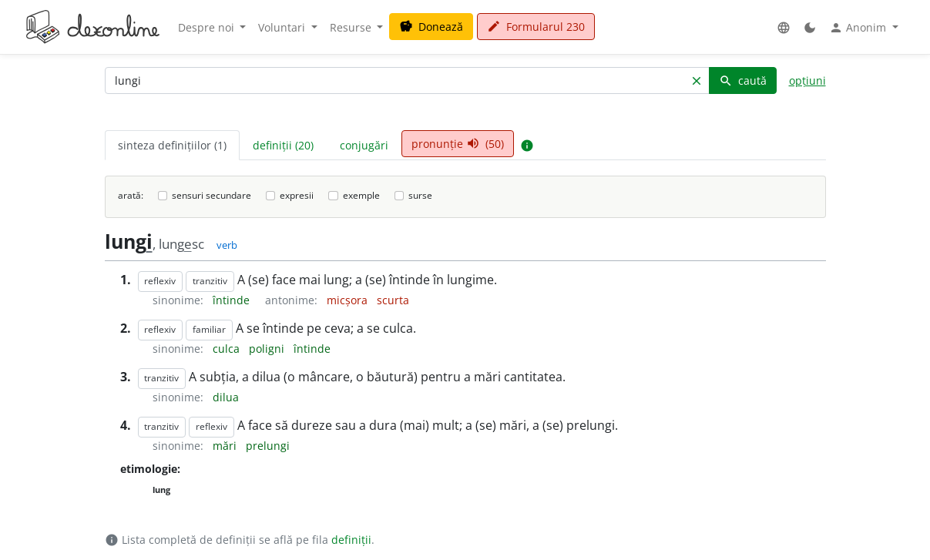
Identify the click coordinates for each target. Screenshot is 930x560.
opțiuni (807, 80)
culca (228, 349)
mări (226, 446)
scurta (393, 300)
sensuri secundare (212, 195)
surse (420, 195)
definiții (351, 540)
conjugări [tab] (364, 145)
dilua (226, 397)
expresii (297, 195)
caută (743, 80)
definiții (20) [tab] (283, 145)
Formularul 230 (536, 27)
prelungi (268, 446)
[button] (784, 27)
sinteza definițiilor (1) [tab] (172, 145)
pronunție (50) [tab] (458, 144)
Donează (431, 27)
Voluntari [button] (283, 27)
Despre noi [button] (208, 27)
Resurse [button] (352, 27)
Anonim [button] (859, 28)
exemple (361, 195)
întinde (233, 300)
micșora (349, 300)
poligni (268, 349)
